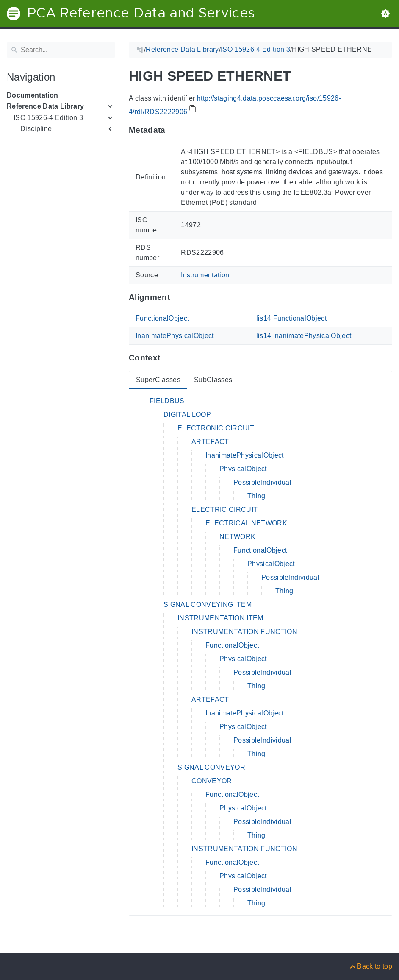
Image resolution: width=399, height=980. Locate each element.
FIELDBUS (167, 401)
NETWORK (237, 537)
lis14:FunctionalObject (291, 318)
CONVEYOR (212, 781)
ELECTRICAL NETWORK (246, 523)
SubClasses (213, 380)
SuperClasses (158, 380)
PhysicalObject (243, 469)
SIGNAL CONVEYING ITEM (208, 604)
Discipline (36, 129)
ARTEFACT (210, 442)
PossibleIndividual (262, 482)
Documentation (32, 95)
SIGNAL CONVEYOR (211, 767)
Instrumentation (205, 275)
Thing (256, 496)
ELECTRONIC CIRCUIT (216, 428)
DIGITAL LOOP (187, 415)
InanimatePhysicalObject (175, 336)
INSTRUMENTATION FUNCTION (244, 632)
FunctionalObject (162, 318)
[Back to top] (370, 966)
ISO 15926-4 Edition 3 (48, 118)
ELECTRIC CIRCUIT (224, 510)
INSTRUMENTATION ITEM (220, 618)
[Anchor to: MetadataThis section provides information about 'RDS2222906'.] (174, 130)
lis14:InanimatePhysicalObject (304, 336)
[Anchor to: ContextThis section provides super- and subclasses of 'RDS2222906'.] (168, 358)
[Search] (61, 50)
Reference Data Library (45, 106)
